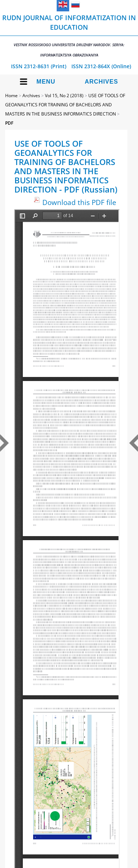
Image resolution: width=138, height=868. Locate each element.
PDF (9, 123)
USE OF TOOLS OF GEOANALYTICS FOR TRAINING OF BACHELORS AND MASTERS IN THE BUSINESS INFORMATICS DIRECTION (65, 105)
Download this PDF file (79, 202)
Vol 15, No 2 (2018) (64, 96)
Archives (101, 82)
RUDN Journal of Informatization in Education (69, 35)
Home (11, 96)
